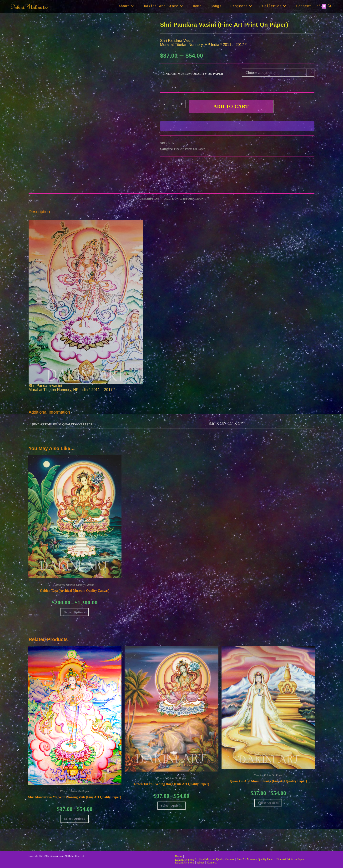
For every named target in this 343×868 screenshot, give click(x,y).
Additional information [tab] (184, 199)
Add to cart (231, 106)
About (201, 863)
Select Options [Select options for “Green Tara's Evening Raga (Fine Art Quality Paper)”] (171, 806)
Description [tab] (149, 199)
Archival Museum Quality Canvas (75, 585)
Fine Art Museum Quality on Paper (193, 74)
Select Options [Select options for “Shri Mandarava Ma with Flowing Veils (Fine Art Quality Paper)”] (75, 819)
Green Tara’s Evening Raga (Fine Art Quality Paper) (171, 784)
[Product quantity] (173, 104)
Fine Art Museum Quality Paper (255, 859)
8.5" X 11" (217, 424)
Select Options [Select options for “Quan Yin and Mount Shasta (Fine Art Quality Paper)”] (268, 803)
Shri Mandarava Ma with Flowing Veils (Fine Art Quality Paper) (75, 797)
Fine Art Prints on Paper (290, 859)
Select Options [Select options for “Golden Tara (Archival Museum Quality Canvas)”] (75, 612)
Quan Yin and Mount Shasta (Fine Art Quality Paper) (268, 781)
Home (179, 856)
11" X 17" (236, 424)
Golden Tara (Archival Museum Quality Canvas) (75, 591)
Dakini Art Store (184, 860)
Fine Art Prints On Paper (189, 149)
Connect (212, 863)
